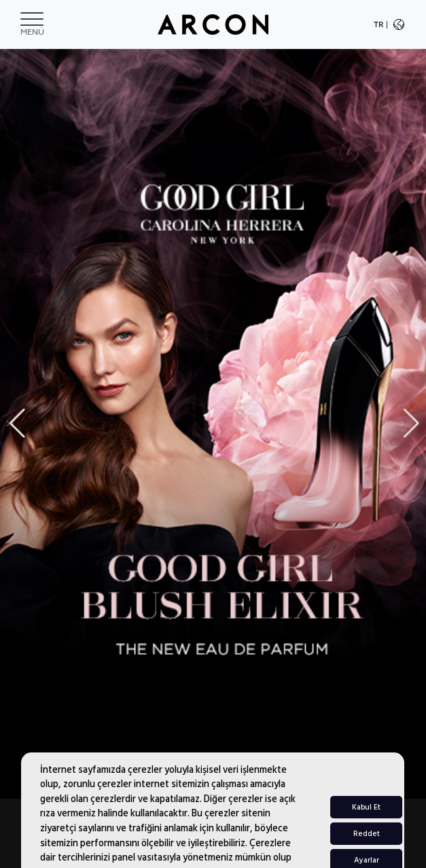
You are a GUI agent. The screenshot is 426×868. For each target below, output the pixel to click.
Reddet (367, 849)
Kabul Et (366, 823)
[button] (410, 423)
